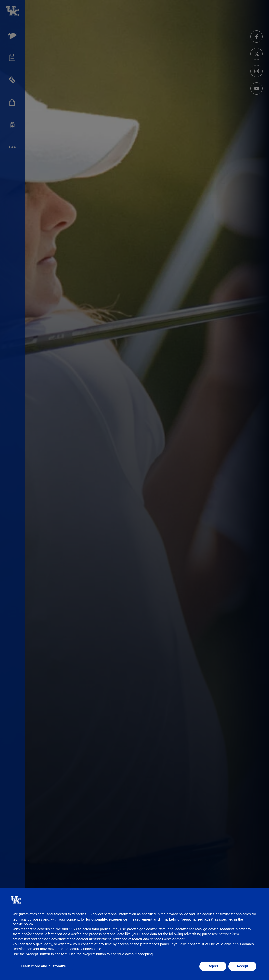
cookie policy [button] (23, 924)
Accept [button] (242, 966)
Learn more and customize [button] (43, 966)
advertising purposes (200, 934)
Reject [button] (213, 966)
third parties (101, 929)
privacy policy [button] (177, 914)
